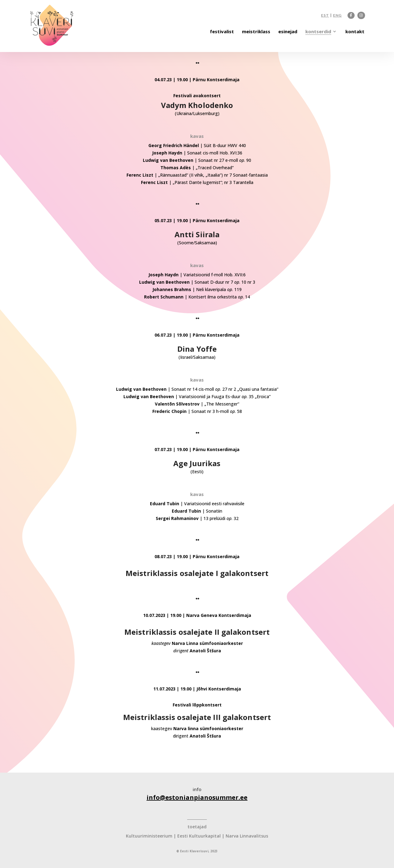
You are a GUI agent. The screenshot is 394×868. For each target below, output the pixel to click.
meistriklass (256, 32)
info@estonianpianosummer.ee (197, 797)
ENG (337, 15)
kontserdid (318, 32)
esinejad (288, 32)
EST (325, 15)
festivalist (222, 32)
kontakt (355, 32)
